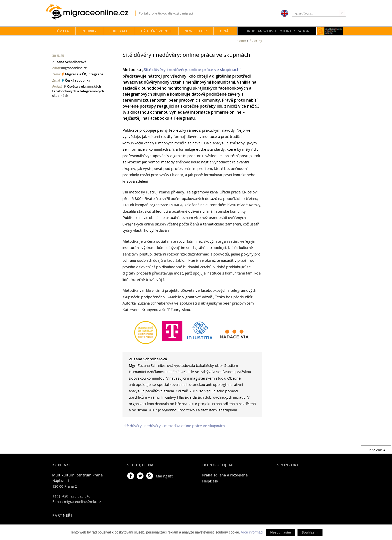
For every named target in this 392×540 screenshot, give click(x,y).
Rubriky (89, 31)
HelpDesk (210, 481)
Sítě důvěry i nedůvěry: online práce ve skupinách (192, 70)
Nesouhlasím (281, 532)
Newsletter (196, 31)
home (241, 41)
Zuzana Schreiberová (69, 62)
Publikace (119, 31)
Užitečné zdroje (157, 31)
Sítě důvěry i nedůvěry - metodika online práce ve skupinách (174, 426)
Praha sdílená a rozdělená (225, 475)
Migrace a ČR (75, 74)
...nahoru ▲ (376, 450)
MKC (330, 31)
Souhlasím (310, 532)
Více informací (252, 532)
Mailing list (164, 476)
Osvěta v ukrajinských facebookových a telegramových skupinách (78, 91)
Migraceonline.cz (91, 12)
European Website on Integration (277, 31)
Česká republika (78, 80)
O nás (225, 31)
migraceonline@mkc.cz (82, 502)
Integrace (95, 74)
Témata (62, 31)
